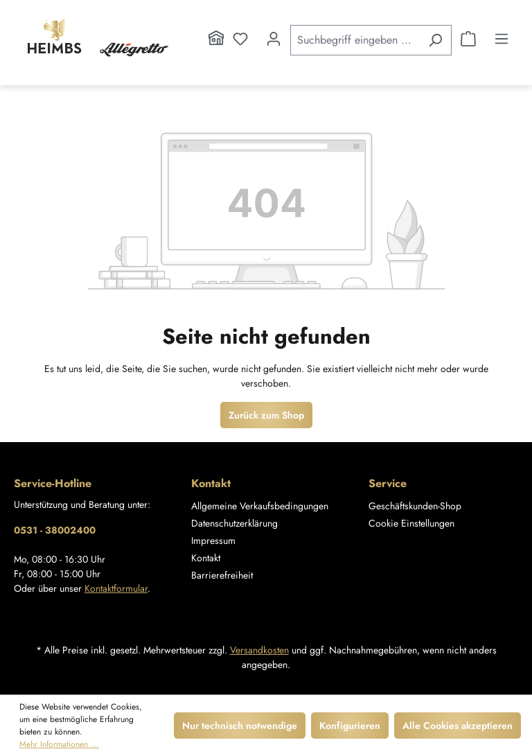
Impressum (213, 540)
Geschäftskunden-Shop (415, 506)
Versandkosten (259, 650)
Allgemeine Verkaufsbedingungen (260, 506)
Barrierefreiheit (222, 575)
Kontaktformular (116, 588)
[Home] (216, 39)
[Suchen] (435, 40)
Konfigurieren (350, 726)
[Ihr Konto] (274, 39)
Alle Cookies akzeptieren (458, 726)
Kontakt (206, 558)
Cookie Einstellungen (411, 523)
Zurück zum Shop (266, 415)
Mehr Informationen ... (59, 744)
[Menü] (502, 39)
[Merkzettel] (240, 39)
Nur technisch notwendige (240, 726)
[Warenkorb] (468, 39)
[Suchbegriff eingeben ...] (355, 40)
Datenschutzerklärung (234, 523)
